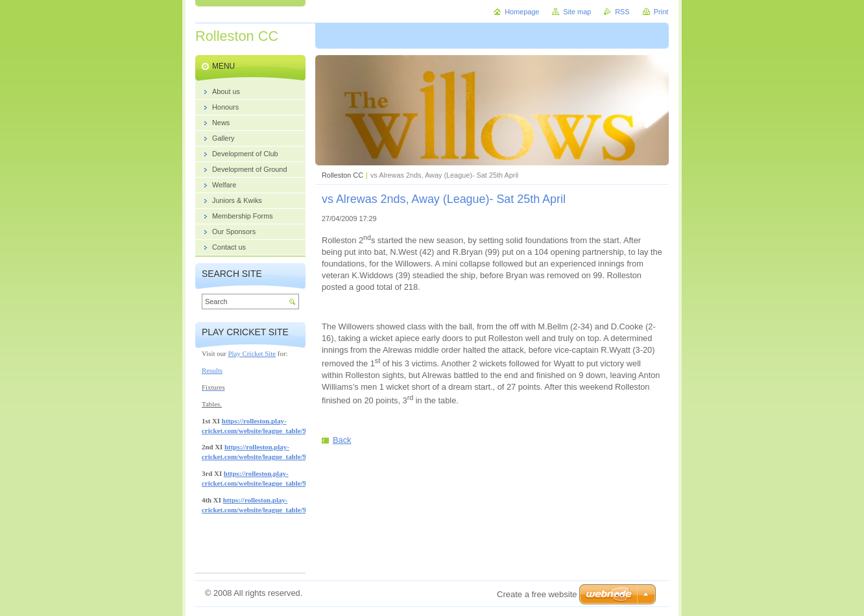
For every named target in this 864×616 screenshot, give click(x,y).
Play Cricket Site (252, 353)
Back (342, 440)
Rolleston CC (342, 175)
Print (661, 12)
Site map (577, 12)
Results (212, 370)
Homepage (522, 12)
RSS (622, 12)
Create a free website (537, 594)
